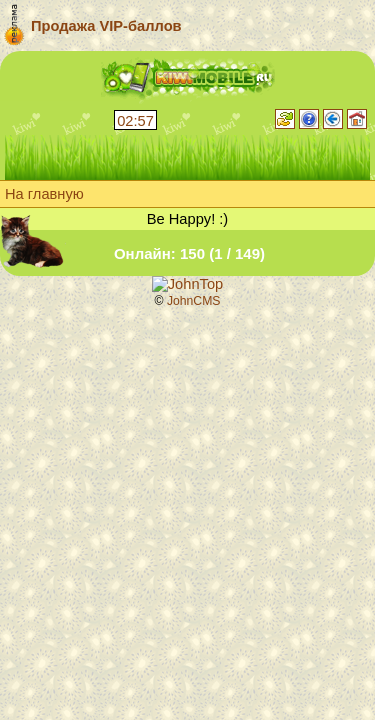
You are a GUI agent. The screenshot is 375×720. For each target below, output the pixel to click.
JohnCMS (194, 301)
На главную (44, 194)
